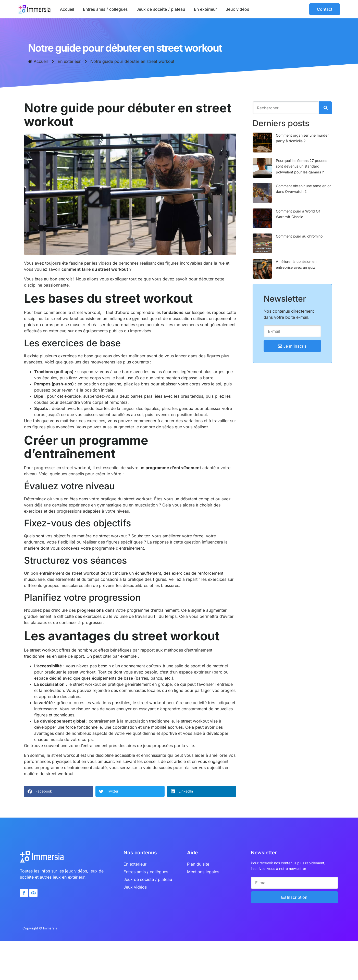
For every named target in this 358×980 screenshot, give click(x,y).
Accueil (67, 9)
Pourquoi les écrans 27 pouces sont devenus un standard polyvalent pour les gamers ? (303, 166)
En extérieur (205, 9)
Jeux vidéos (237, 9)
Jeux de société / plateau (161, 9)
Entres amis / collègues (105, 9)
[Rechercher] (327, 108)
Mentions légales (203, 872)
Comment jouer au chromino (301, 236)
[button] (59, 791)
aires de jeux (139, 746)
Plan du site (198, 864)
